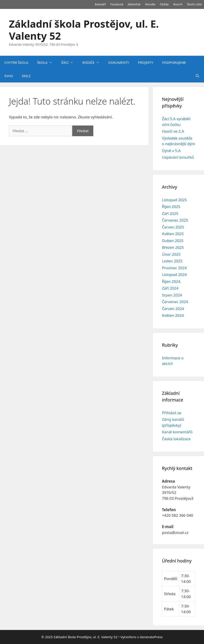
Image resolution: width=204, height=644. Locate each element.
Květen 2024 (173, 315)
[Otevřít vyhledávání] (197, 76)
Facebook (117, 4)
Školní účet (194, 4)
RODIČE (93, 62)
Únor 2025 (171, 254)
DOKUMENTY (119, 62)
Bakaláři (100, 4)
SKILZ (26, 76)
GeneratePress (151, 637)
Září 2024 (170, 288)
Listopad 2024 (174, 275)
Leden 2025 (172, 261)
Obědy (164, 4)
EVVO (9, 76)
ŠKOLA (47, 62)
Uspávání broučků (178, 157)
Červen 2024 (173, 309)
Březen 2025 (173, 247)
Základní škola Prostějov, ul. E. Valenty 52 (84, 30)
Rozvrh (178, 4)
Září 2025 (170, 213)
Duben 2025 (173, 241)
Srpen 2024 (172, 295)
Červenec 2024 (175, 302)
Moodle (150, 4)
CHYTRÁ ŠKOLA (16, 62)
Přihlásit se (172, 413)
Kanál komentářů (177, 432)
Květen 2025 (173, 234)
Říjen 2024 (171, 281)
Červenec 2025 (175, 220)
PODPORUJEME (174, 62)
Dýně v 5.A (171, 151)
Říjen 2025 (171, 207)
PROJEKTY (146, 62)
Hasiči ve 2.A (173, 131)
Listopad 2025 (174, 200)
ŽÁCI (69, 62)
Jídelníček (134, 4)
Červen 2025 (173, 227)
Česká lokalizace (176, 439)
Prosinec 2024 (174, 268)
